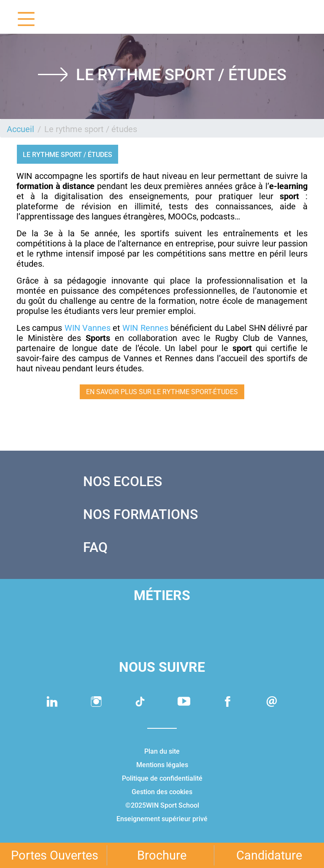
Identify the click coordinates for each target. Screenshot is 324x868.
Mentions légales (162, 765)
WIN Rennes (145, 328)
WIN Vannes (88, 328)
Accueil (20, 129)
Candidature (269, 855)
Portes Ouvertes (55, 855)
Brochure (162, 855)
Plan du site (162, 751)
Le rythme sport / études (67, 155)
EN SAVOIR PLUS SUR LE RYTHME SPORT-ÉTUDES (162, 392)
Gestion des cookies (162, 792)
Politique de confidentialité (162, 778)
